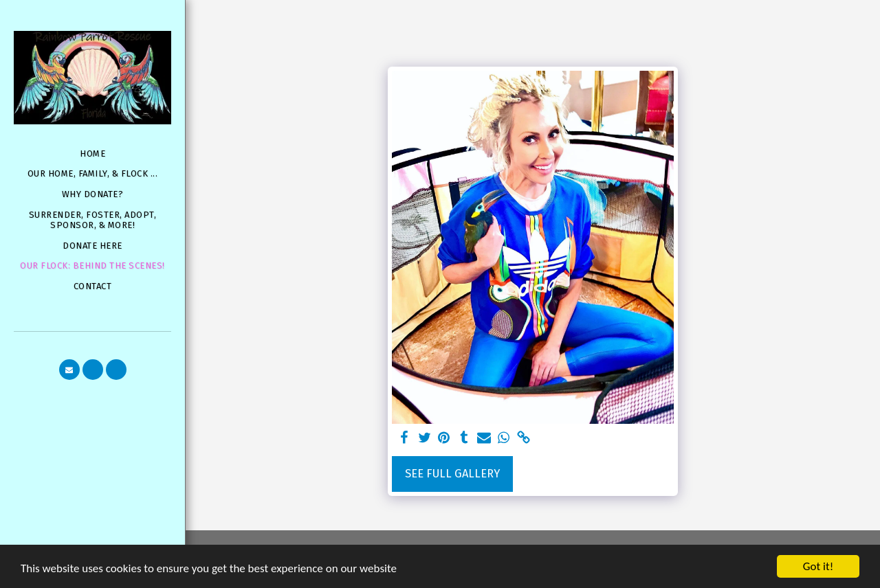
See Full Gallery (452, 474)
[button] (69, 370)
